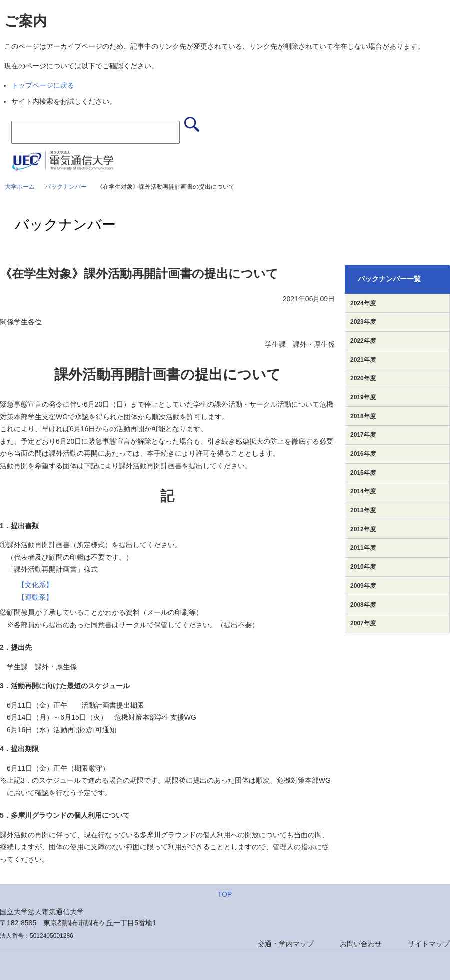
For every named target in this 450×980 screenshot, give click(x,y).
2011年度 (363, 548)
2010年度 (363, 567)
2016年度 (363, 454)
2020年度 (363, 378)
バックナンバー (66, 187)
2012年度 (363, 529)
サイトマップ (429, 944)
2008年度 (363, 605)
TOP (225, 894)
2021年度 (363, 360)
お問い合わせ (361, 944)
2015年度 (363, 473)
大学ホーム (20, 187)
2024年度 (363, 303)
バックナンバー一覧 (389, 279)
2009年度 (363, 586)
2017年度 (363, 435)
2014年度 (363, 491)
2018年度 (363, 416)
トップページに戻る (43, 85)
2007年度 (363, 623)
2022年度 (363, 341)
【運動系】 (35, 597)
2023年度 (363, 322)
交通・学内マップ (286, 944)
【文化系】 (35, 585)
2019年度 (363, 397)
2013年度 (363, 510)
